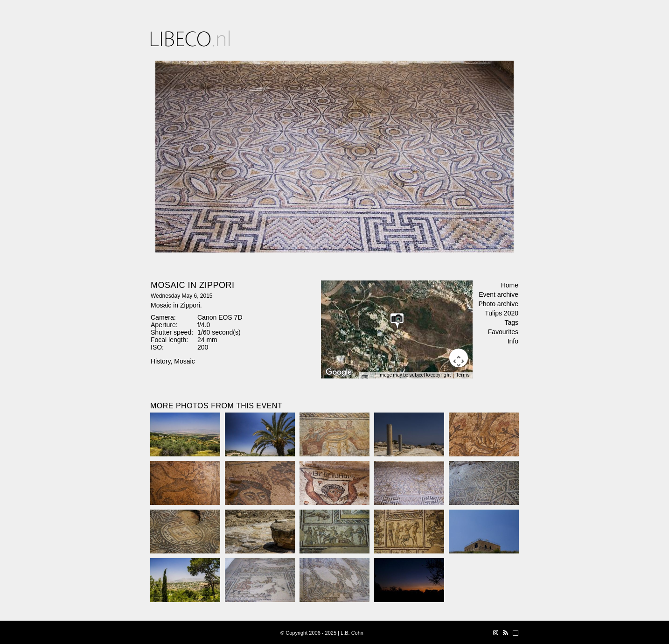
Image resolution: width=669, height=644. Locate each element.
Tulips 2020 (502, 313)
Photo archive (498, 304)
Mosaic (184, 361)
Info (513, 341)
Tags (511, 322)
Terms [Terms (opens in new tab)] (463, 375)
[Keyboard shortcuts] (367, 378)
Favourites (503, 332)
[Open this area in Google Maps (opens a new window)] (339, 372)
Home (510, 285)
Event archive (498, 294)
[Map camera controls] (459, 358)
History (161, 361)
